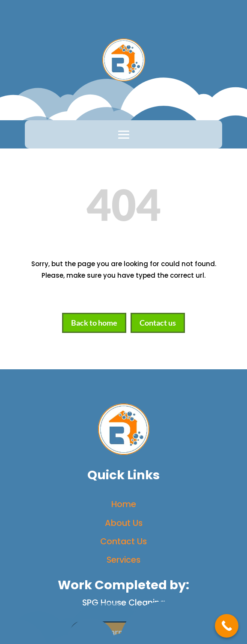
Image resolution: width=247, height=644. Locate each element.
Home (124, 504)
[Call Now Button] (227, 626)
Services (123, 560)
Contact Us (123, 541)
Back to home (94, 323)
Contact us (158, 323)
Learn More (123, 632)
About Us (124, 523)
